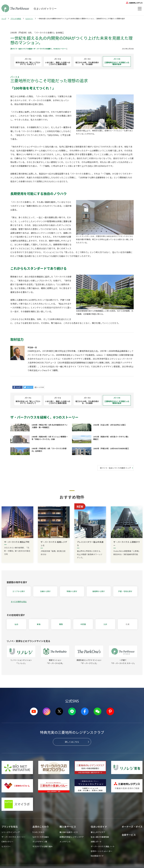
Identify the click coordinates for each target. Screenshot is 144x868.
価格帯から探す (99, 591)
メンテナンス (65, 842)
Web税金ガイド (97, 856)
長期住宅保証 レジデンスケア (72, 837)
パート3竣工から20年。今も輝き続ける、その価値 (87, 62)
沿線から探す (45, 591)
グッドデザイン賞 (40, 842)
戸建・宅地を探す (125, 591)
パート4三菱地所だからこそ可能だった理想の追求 (117, 62)
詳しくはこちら (72, 742)
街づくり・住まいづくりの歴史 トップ (115, 468)
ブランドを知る (16, 18)
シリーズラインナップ (11, 832)
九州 (105, 624)
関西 (61, 624)
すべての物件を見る (19, 602)
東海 (39, 624)
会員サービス (129, 835)
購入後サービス (68, 827)
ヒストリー (29, 18)
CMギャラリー (7, 842)
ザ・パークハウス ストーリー (14, 837)
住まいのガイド (99, 827)
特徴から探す (72, 591)
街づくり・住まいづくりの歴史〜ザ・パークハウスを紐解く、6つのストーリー (38, 49)
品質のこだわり (41, 827)
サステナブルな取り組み (42, 846)
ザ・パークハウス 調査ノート (103, 846)
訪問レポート (96, 842)
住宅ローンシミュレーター (102, 851)
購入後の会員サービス (69, 832)
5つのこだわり (38, 832)
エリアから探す (19, 591)
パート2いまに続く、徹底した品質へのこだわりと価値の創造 (58, 62)
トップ (4, 18)
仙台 (16, 624)
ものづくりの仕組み (41, 837)
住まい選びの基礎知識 (100, 837)
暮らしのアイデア (98, 832)
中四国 (83, 624)
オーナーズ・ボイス (132, 827)
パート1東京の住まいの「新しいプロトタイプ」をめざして (28, 62)
